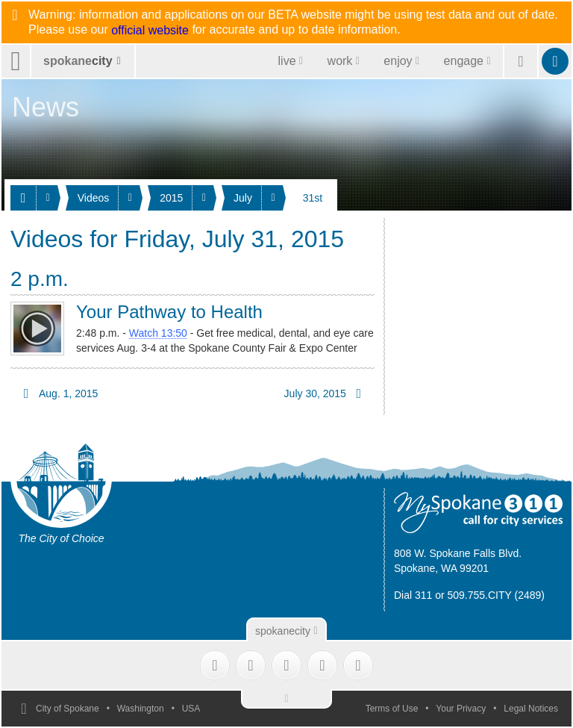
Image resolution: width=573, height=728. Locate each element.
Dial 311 (413, 595)
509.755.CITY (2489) (497, 595)
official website (150, 31)
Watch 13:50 (158, 333)
